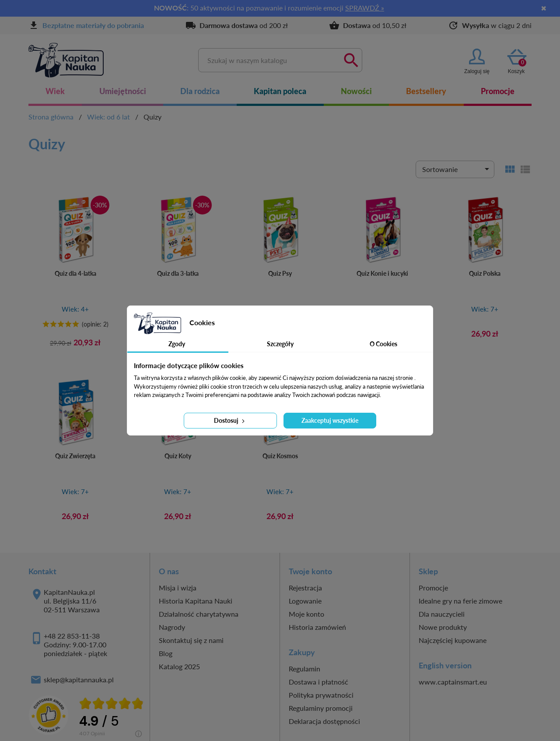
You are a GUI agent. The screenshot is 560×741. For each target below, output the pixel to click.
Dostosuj (230, 420)
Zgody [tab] (177, 344)
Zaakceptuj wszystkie (330, 420)
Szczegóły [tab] (280, 344)
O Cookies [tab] (383, 344)
